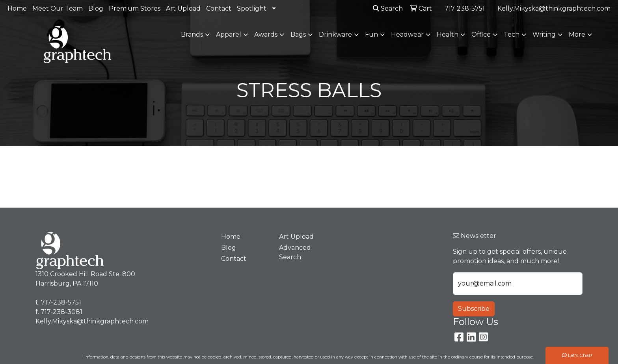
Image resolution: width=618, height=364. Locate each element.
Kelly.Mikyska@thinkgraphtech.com (554, 8)
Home (17, 8)
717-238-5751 (465, 8)
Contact (219, 8)
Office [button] (481, 34)
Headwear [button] (407, 34)
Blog (96, 8)
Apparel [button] (229, 34)
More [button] (577, 34)
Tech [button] (512, 34)
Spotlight (252, 8)
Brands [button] (192, 34)
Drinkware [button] (335, 34)
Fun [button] (371, 34)
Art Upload (183, 8)
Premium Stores (135, 8)
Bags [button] (298, 34)
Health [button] (448, 34)
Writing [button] (544, 34)
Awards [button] (266, 34)
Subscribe (474, 309)
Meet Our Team (58, 8)
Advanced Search (295, 252)
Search (388, 8)
